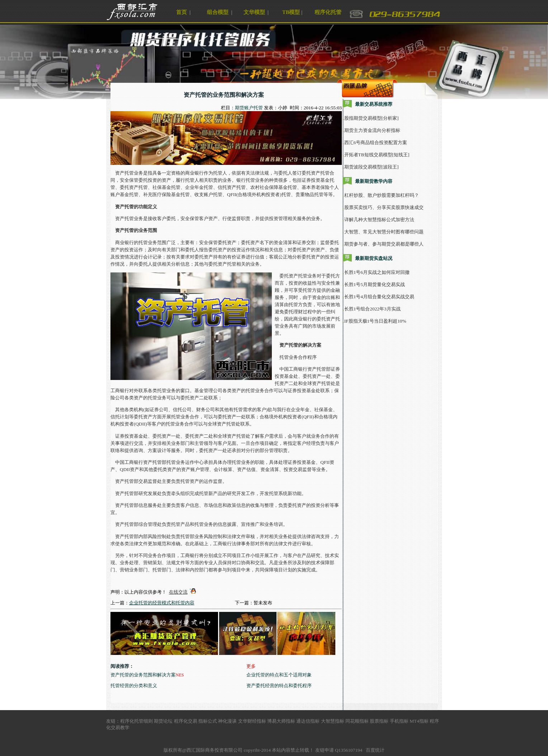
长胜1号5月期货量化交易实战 (375, 284)
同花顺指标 (357, 721)
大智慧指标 (333, 721)
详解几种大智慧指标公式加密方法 (379, 220)
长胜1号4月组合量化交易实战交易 (379, 297)
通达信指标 (308, 721)
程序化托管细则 (136, 721)
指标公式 (208, 721)
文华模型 (254, 12)
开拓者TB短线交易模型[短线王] (377, 155)
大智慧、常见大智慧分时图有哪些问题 (384, 232)
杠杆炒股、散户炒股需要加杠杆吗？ (382, 195)
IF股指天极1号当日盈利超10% (375, 321)
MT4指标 (419, 721)
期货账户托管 (249, 108)
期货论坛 (163, 721)
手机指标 (399, 721)
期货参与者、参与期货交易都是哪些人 (384, 244)
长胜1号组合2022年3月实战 (372, 309)
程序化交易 (186, 721)
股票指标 (379, 721)
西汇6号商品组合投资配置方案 (376, 142)
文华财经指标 (252, 721)
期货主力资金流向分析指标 (372, 130)
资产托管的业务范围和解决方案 (143, 675)
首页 (181, 12)
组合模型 (218, 12)
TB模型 (291, 12)
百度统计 (375, 750)
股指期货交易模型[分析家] (372, 118)
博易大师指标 (281, 721)
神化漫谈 (227, 721)
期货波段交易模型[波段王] (372, 167)
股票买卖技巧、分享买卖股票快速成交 (384, 207)
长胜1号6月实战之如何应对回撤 (377, 272)
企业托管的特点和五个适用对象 (279, 675)
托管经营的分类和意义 (134, 686)
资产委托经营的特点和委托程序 (279, 686)
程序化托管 (328, 12)
